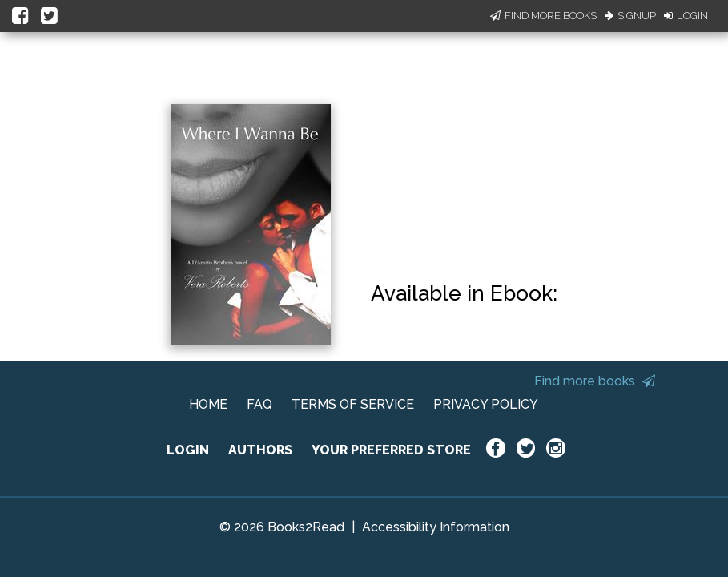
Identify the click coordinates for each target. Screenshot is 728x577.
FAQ (259, 404)
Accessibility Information (436, 527)
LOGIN (188, 450)
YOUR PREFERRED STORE (391, 450)
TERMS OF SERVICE (353, 404)
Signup (630, 16)
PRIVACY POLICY (486, 404)
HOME (208, 404)
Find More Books (543, 16)
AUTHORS (260, 450)
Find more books (595, 381)
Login (686, 16)
